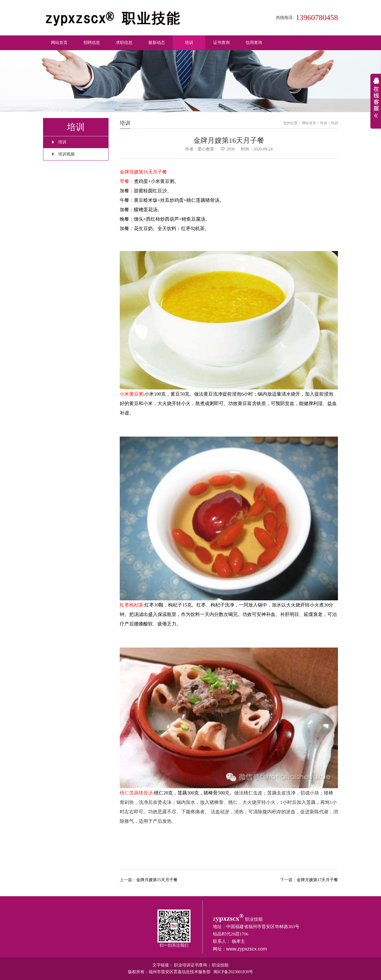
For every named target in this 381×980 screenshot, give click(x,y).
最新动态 (157, 43)
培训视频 (66, 154)
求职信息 (124, 43)
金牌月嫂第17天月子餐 (317, 880)
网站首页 (59, 43)
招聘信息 (92, 43)
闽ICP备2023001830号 (233, 972)
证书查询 (221, 43)
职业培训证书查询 (190, 965)
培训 (189, 43)
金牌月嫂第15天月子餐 (157, 880)
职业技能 (220, 965)
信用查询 (254, 43)
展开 (376, 101)
